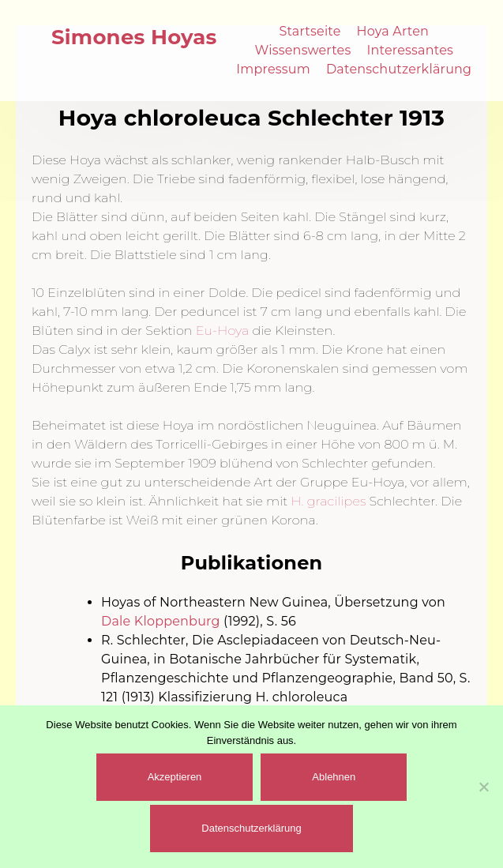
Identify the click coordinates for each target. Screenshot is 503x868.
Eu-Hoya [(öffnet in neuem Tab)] (223, 331)
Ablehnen (334, 777)
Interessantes (410, 50)
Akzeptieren (175, 777)
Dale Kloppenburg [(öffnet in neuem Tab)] (161, 621)
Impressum (273, 69)
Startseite (310, 31)
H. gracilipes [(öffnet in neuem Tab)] (328, 501)
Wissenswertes (303, 50)
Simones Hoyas (134, 37)
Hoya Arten (393, 31)
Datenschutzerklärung (399, 69)
